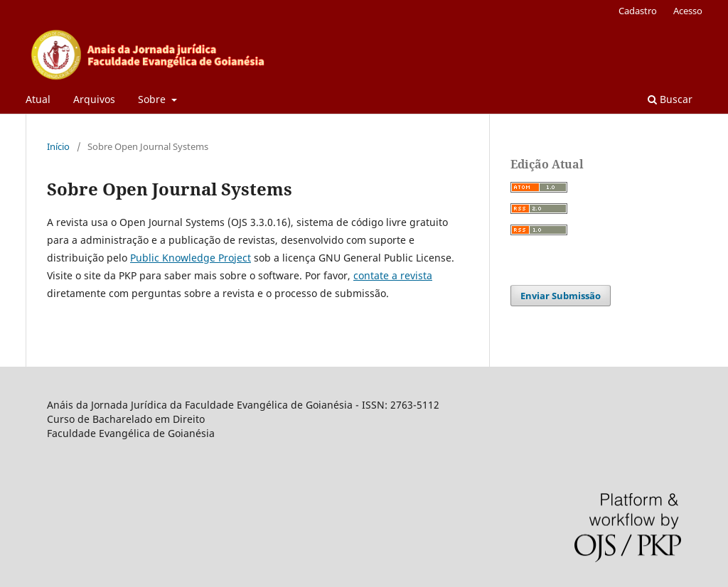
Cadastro (638, 11)
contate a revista (393, 275)
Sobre (153, 99)
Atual (38, 99)
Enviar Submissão (561, 296)
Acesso (688, 11)
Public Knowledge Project (191, 258)
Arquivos (94, 99)
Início (58, 146)
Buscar (670, 99)
